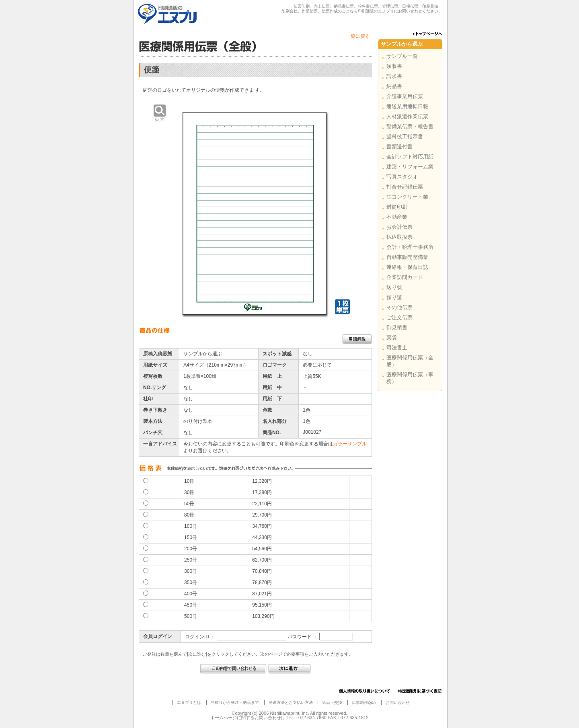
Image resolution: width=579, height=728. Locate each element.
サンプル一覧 (402, 56)
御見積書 (397, 327)
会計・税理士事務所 (410, 247)
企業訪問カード (405, 277)
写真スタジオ (402, 177)
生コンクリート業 (407, 197)
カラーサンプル (350, 444)
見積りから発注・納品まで (235, 702)
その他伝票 (399, 307)
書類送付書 (399, 147)
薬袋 (392, 337)
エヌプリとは (189, 702)
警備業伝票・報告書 (410, 126)
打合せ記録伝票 (405, 187)
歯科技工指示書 (405, 136)
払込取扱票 (399, 237)
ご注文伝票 (399, 317)
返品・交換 (332, 702)
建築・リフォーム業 (410, 167)
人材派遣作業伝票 (407, 116)
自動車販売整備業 (407, 257)
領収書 (394, 66)
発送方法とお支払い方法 (291, 702)
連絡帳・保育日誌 (407, 267)
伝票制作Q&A (364, 702)
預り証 (394, 297)
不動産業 (397, 217)
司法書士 (397, 348)
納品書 (394, 86)
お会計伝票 (399, 227)
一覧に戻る (358, 36)
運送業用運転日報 (407, 106)
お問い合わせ (398, 702)
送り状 (394, 287)
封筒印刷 (397, 207)
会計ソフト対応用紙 (410, 157)
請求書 (394, 76)
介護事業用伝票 (405, 96)
